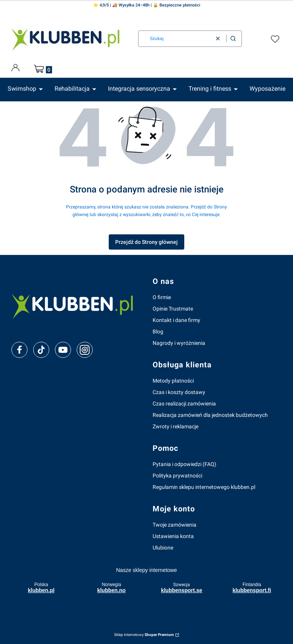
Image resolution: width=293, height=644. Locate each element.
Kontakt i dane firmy (176, 320)
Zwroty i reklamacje (175, 426)
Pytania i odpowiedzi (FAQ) (184, 464)
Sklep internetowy (144, 635)
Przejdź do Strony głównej (146, 242)
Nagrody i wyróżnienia (179, 343)
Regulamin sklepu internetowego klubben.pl (204, 487)
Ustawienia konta (173, 536)
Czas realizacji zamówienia (184, 404)
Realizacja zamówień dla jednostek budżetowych (210, 415)
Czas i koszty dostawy (179, 392)
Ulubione (163, 548)
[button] (233, 39)
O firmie (162, 297)
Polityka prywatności (177, 476)
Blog (158, 332)
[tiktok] (41, 350)
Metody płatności (173, 381)
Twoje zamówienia (175, 525)
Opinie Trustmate (173, 309)
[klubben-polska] (76, 305)
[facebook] (19, 350)
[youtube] (63, 350)
